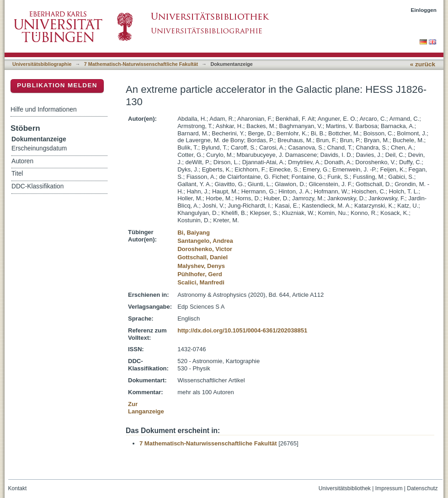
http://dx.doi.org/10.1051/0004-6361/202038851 (242, 330)
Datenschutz (422, 488)
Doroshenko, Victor (205, 249)
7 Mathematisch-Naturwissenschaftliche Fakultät (141, 64)
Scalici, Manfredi (201, 282)
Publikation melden (57, 85)
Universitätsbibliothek (345, 488)
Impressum (389, 488)
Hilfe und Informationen (44, 109)
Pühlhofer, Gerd (200, 274)
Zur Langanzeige (146, 408)
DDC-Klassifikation (37, 186)
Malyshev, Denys (201, 266)
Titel (17, 174)
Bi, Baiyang (194, 233)
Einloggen (424, 10)
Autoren (22, 161)
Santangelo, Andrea (205, 241)
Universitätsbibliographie (42, 64)
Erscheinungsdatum (39, 148)
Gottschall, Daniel (203, 257)
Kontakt (18, 488)
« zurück (423, 64)
